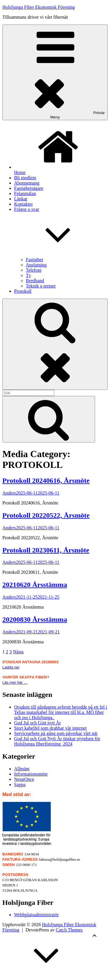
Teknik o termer (41, 286)
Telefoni (34, 270)
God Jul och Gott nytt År (38, 723)
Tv (28, 275)
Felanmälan (25, 193)
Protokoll (23, 291)
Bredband (35, 281)
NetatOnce (24, 779)
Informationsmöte (31, 774)
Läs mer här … (15, 682)
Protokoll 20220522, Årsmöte (46, 515)
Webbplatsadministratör (36, 915)
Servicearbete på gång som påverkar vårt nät (56, 733)
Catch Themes (69, 930)
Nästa (18, 652)
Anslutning (36, 265)
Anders (9, 493)
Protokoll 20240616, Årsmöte (46, 480)
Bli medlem (25, 178)
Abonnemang (27, 183)
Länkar (21, 199)
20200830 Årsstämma (35, 619)
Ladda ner (11, 667)
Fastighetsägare (29, 188)
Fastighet (34, 260)
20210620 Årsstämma (35, 585)
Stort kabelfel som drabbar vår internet (50, 728)
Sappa (20, 784)
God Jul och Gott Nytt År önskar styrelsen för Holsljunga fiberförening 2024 (57, 741)
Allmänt (22, 769)
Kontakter (23, 204)
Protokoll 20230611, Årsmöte (46, 550)
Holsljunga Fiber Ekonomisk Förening (39, 7)
